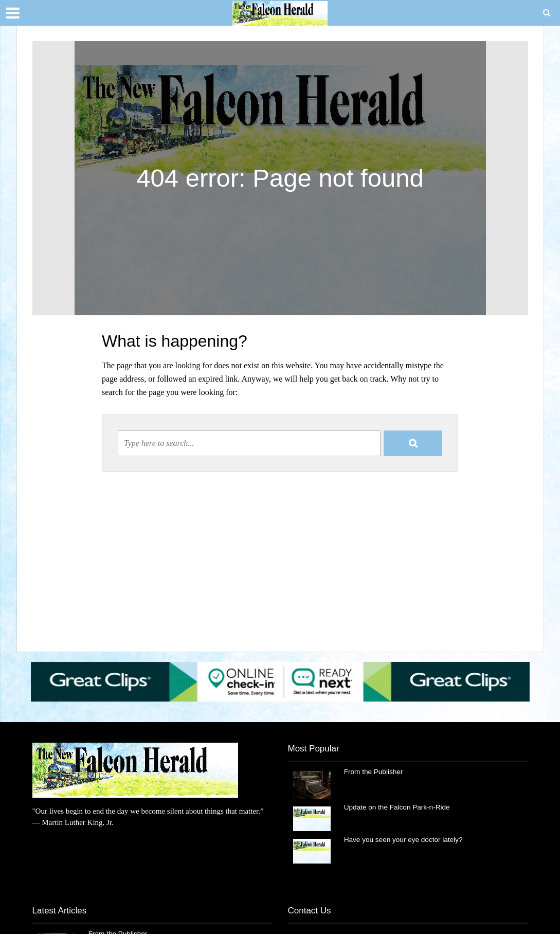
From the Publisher (374, 772)
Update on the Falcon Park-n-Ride (399, 807)
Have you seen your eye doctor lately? (405, 840)
